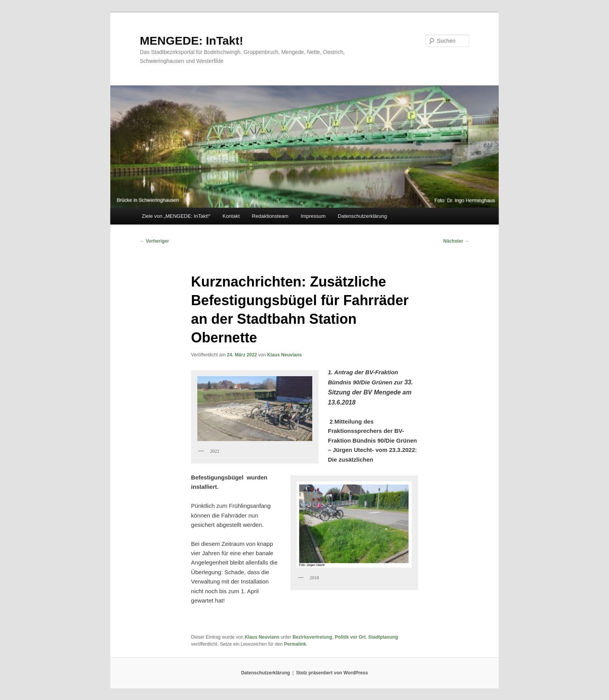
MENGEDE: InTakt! (191, 41)
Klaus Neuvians (284, 355)
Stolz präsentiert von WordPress (332, 673)
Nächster (456, 241)
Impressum (313, 216)
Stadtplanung (383, 637)
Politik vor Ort (350, 637)
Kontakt (231, 216)
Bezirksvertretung (312, 637)
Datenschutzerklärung (362, 216)
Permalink (295, 644)
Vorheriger (154, 241)
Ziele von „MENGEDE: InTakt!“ (176, 216)
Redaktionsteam (270, 216)
